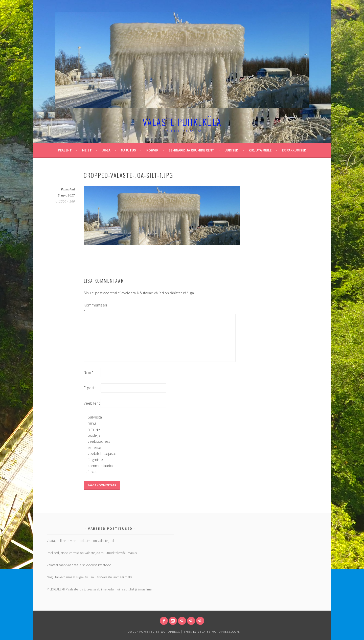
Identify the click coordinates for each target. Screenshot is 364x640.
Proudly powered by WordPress (152, 632)
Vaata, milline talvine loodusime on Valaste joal (80, 541)
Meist (87, 150)
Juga (106, 150)
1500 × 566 (67, 202)
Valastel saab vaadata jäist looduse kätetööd (79, 565)
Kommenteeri (92, 308)
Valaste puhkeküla (182, 122)
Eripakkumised (294, 150)
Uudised (231, 150)
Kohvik (152, 150)
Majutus (128, 150)
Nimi (88, 372)
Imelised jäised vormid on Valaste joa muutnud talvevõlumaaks (92, 553)
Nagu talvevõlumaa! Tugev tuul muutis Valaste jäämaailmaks (89, 577)
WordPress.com (225, 632)
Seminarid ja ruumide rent (191, 150)
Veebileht (92, 403)
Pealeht (65, 150)
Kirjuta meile (260, 150)
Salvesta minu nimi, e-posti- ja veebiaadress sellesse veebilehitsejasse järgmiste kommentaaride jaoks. (96, 444)
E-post (90, 388)
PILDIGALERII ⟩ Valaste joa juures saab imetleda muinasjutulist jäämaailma (99, 589)
